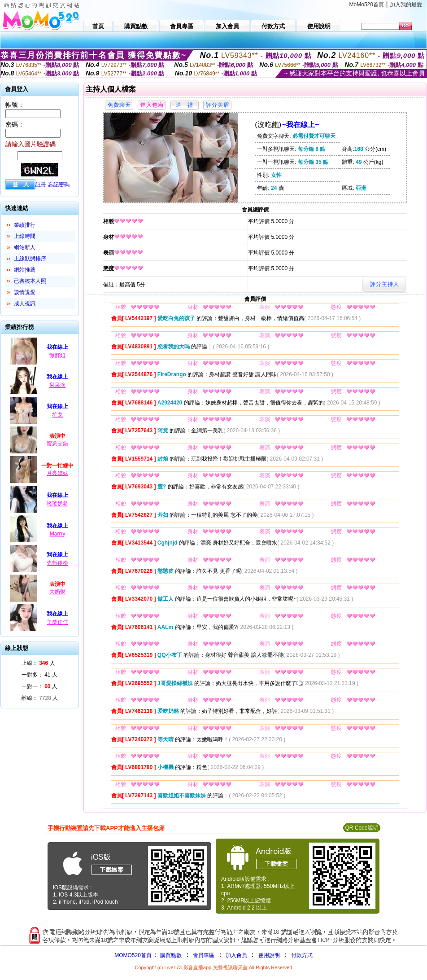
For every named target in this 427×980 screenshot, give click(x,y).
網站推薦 (25, 270)
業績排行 (25, 225)
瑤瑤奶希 (57, 504)
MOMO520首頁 (133, 955)
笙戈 (57, 415)
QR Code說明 (362, 828)
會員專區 (204, 955)
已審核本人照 (30, 281)
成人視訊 (25, 303)
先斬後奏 (57, 563)
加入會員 (236, 955)
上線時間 (25, 236)
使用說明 (269, 955)
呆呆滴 (57, 385)
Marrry (58, 534)
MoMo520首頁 (367, 4)
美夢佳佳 (57, 622)
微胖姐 (57, 356)
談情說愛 (25, 292)
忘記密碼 (59, 185)
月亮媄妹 (57, 473)
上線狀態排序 (30, 259)
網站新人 (25, 247)
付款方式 (302, 955)
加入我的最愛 (406, 4)
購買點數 (170, 955)
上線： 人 (38, 663)
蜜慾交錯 (57, 444)
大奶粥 (57, 592)
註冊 (41, 185)
